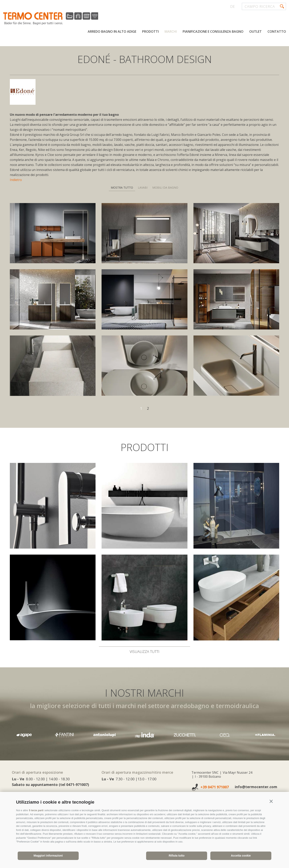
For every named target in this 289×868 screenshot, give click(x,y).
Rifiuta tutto (177, 856)
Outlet (255, 32)
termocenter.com (51, 19)
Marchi (171, 32)
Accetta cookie (241, 856)
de (233, 6)
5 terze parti (36, 810)
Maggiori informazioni (48, 856)
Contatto (277, 32)
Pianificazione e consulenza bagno (213, 32)
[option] (144, 735)
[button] (271, 801)
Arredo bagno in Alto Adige (112, 32)
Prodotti (150, 32)
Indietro (16, 180)
